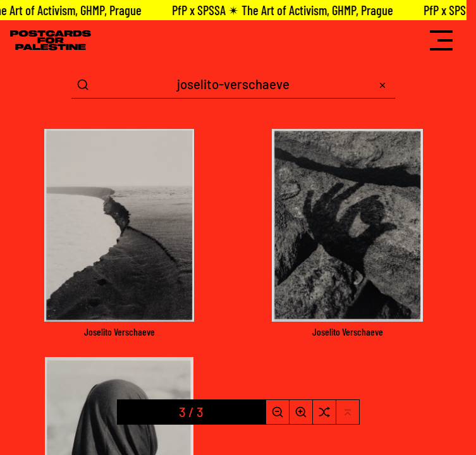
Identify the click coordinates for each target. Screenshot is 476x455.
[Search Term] (233, 85)
